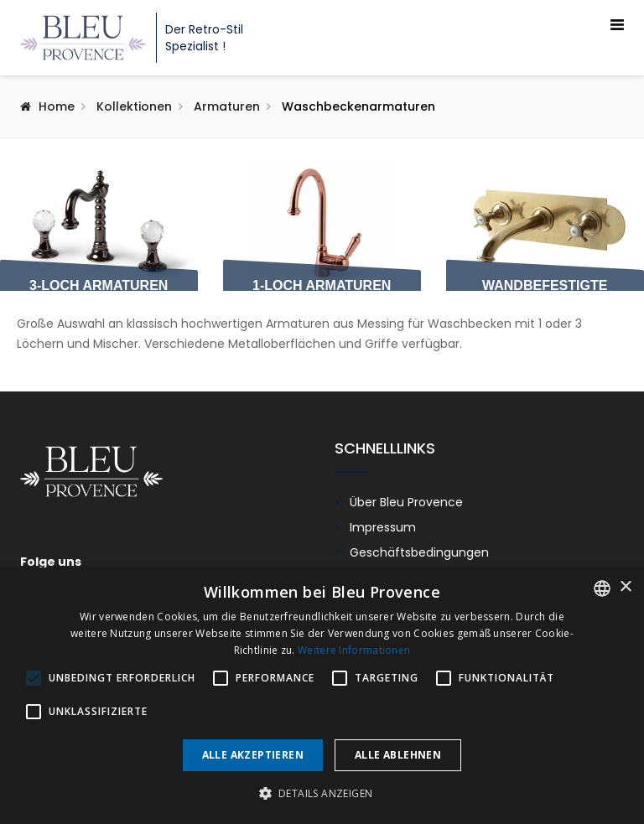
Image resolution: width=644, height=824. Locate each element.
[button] (322, 794)
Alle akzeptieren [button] (253, 755)
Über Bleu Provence (406, 502)
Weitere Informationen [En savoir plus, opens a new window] (354, 650)
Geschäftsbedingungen (419, 552)
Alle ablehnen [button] (398, 755)
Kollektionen (134, 106)
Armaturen (227, 106)
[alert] (322, 696)
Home (57, 106)
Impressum (383, 527)
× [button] (625, 587)
